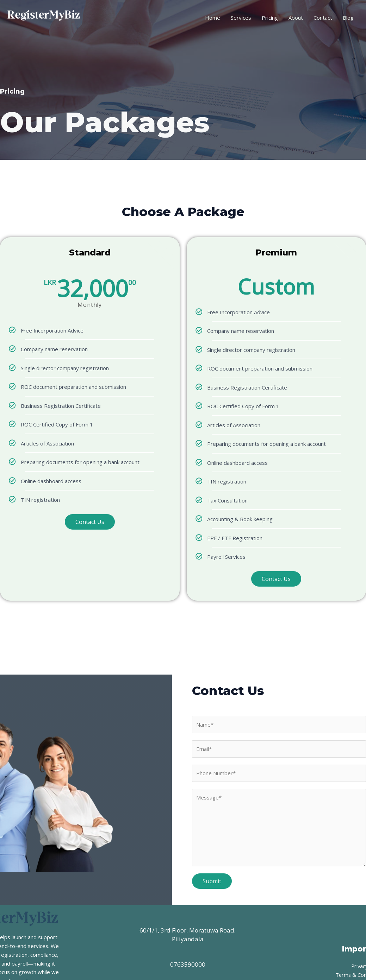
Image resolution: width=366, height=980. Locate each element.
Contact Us (90, 522)
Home (213, 18)
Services (241, 18)
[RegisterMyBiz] (44, 17)
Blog (348, 18)
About (296, 18)
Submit (212, 881)
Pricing (270, 18)
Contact (323, 18)
